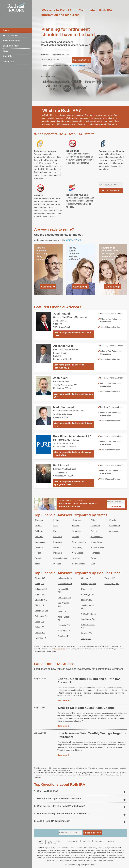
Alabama (39, 520)
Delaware (39, 547)
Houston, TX (40, 638)
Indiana (57, 520)
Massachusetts (60, 558)
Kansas (57, 531)
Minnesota (77, 520)
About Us (7, 56)
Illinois (38, 564)
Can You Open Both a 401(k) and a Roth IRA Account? (89, 681)
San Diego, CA (88, 619)
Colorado (39, 537)
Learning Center (11, 46)
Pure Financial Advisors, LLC (72, 436)
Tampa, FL (86, 639)
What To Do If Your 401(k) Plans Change (86, 708)
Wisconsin (114, 531)
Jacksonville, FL (65, 584)
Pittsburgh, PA (88, 594)
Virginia (112, 520)
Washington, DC (112, 584)
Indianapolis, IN (65, 578)
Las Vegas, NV (65, 598)
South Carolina (97, 547)
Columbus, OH (41, 616)
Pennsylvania (97, 537)
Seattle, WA (87, 633)
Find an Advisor (11, 35)
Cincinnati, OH (41, 611)
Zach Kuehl (61, 378)
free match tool (60, 649)
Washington (114, 526)
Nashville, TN (64, 625)
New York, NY (64, 631)
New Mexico (77, 553)
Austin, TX (39, 584)
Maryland (58, 553)
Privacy (111, 841)
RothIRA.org (76, 865)
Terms (41, 843)
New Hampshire (79, 542)
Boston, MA (40, 594)
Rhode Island (96, 542)
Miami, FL (62, 611)
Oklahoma (95, 526)
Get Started (81, 60)
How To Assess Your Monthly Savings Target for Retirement (92, 735)
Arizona (38, 526)
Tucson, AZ (110, 578)
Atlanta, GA (40, 578)
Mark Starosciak (64, 407)
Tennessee (95, 553)
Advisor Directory (11, 41)
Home (6, 30)
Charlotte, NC (41, 600)
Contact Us (8, 61)
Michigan (57, 564)
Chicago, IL (40, 605)
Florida (38, 553)
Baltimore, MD (41, 589)
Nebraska (76, 531)
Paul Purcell (61, 465)
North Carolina (78, 564)
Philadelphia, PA (89, 584)
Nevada (75, 537)
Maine (56, 547)
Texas (93, 558)
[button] (81, 791)
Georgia (38, 558)
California (39, 531)
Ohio (93, 520)
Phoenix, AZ (87, 589)
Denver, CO (40, 633)
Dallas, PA (39, 627)
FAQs (6, 51)
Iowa (56, 526)
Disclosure (52, 843)
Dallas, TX (39, 622)
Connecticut (40, 542)
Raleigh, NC (87, 600)
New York (76, 558)
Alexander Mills (63, 346)
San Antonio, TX (88, 614)
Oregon (94, 531)
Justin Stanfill (62, 314)
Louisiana (58, 542)
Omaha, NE (63, 636)
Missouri (76, 526)
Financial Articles (72, 841)
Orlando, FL (87, 578)
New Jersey (77, 547)
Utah (93, 564)
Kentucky (58, 537)
